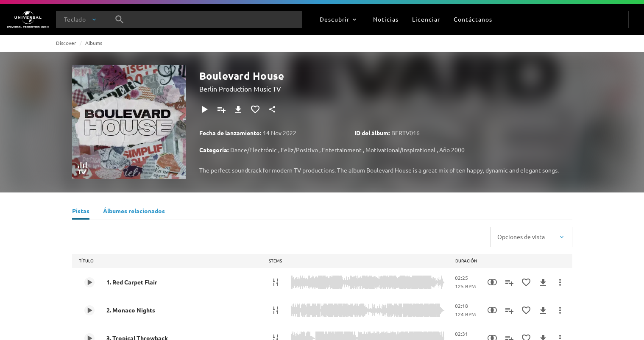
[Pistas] (81, 212)
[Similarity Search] (492, 282)
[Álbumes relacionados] (134, 212)
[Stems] (276, 282)
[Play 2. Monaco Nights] (89, 310)
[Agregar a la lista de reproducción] (221, 109)
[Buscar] (120, 20)
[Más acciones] (560, 282)
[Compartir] (272, 109)
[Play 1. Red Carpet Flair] (89, 282)
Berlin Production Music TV (240, 89)
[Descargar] (238, 109)
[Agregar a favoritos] (255, 109)
